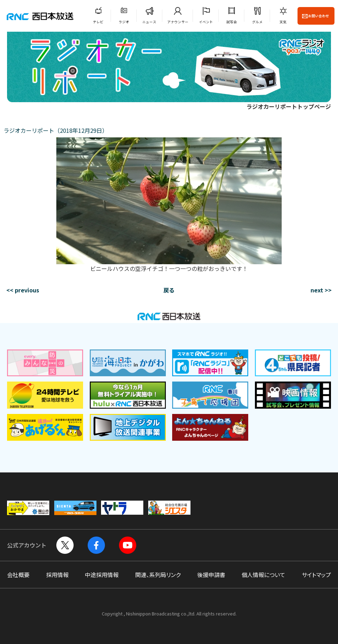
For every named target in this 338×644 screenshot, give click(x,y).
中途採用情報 (102, 575)
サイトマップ (316, 575)
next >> (321, 290)
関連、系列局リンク (158, 575)
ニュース (149, 22)
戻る (169, 290)
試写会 (232, 22)
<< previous (23, 290)
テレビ (98, 22)
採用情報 (57, 575)
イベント (206, 22)
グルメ (257, 22)
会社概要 (18, 575)
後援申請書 (211, 575)
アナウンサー (178, 22)
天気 (283, 22)
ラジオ (124, 22)
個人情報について (263, 575)
